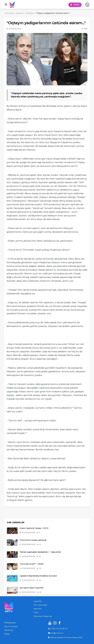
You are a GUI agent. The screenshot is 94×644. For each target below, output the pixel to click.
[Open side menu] (6, 4)
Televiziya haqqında (43, 616)
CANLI (76, 5)
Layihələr (38, 601)
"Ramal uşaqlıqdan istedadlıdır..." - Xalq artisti (40, 552)
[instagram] (54, 623)
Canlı (36, 612)
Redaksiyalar (10, 623)
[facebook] (59, 623)
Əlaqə (7, 634)
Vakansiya (9, 630)
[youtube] (49, 623)
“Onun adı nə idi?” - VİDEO (32, 564)
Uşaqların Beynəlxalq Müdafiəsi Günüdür (38, 576)
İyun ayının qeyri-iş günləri (32, 588)
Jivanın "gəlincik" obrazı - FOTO (34, 528)
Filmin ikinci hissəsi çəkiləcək (33, 540)
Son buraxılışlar (41, 605)
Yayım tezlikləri (11, 626)
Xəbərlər (37, 609)
